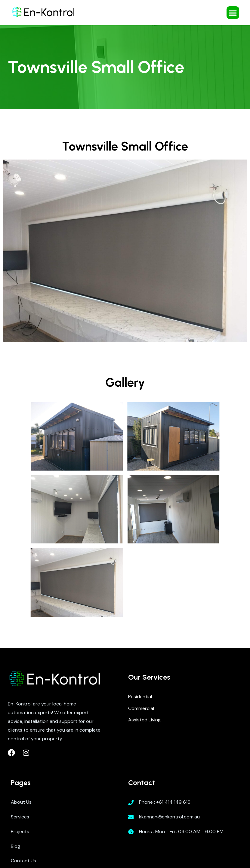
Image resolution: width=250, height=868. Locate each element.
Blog (15, 846)
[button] (233, 13)
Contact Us (23, 861)
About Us (21, 802)
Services (20, 817)
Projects (20, 831)
